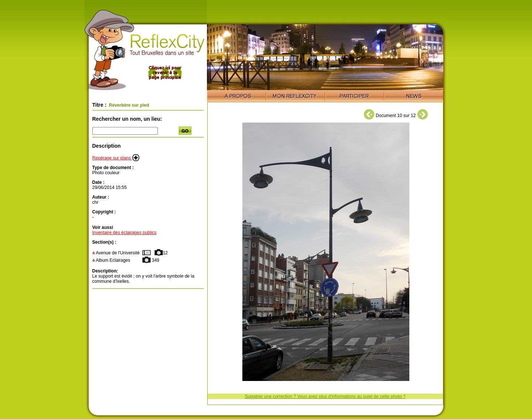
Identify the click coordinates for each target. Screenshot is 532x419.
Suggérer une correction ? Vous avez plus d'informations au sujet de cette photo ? (325, 396)
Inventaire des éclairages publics (125, 233)
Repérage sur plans (116, 158)
